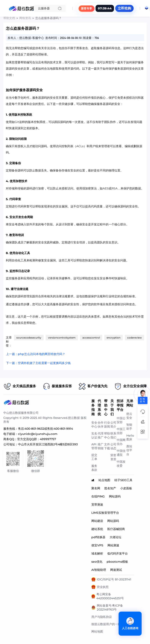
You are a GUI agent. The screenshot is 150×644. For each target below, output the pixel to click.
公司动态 (113, 446)
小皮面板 (126, 488)
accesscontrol (91, 338)
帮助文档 (9, 18)
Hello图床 (130, 437)
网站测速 (113, 545)
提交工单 (94, 457)
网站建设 (97, 521)
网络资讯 (25, 18)
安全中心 (94, 425)
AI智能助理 (99, 570)
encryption (114, 338)
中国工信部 (121, 431)
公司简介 (113, 425)
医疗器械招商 (116, 529)
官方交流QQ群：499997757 (37, 439)
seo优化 (97, 562)
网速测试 (116, 570)
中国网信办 (121, 442)
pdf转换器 (98, 537)
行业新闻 (107, 425)
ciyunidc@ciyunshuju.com (38, 434)
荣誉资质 (113, 457)
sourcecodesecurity (29, 338)
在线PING (98, 496)
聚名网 (96, 488)
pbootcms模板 (117, 562)
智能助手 (129, 427)
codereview (134, 338)
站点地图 (104, 480)
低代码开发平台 (118, 553)
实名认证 (94, 435)
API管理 (94, 446)
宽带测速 (97, 505)
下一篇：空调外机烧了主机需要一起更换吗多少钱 (38, 363)
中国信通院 (121, 453)
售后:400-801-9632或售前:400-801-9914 (45, 429)
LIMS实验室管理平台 (105, 513)
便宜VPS (97, 545)
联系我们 (113, 435)
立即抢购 (124, 8)
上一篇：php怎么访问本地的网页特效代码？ (36, 354)
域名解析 (97, 553)
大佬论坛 (115, 537)
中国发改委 (121, 464)
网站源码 (115, 496)
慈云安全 (129, 416)
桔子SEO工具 (123, 480)
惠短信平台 (129, 450)
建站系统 (97, 529)
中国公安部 (121, 420)
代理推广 (101, 435)
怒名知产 (110, 488)
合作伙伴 (101, 425)
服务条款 (94, 468)
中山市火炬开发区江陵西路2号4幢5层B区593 (48, 444)
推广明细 (101, 446)
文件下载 (107, 446)
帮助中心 (107, 435)
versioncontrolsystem (62, 338)
